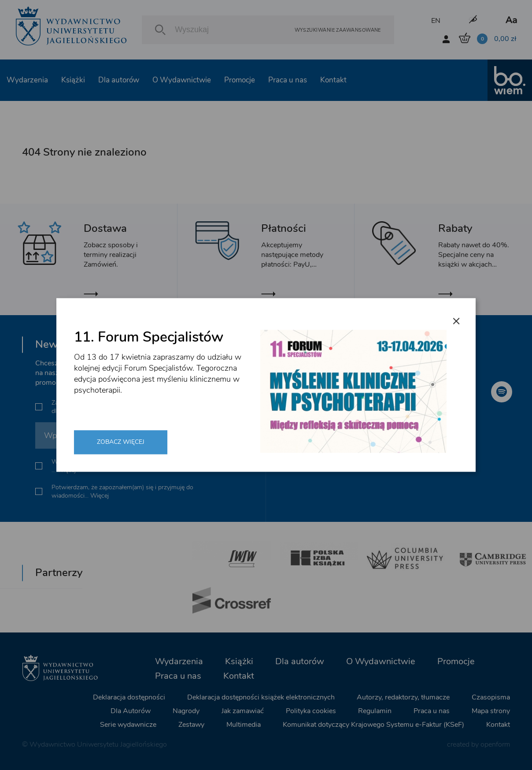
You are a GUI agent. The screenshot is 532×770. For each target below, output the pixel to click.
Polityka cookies (311, 711)
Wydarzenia (27, 80)
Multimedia (244, 725)
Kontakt (333, 80)
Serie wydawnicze (128, 725)
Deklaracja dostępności (129, 697)
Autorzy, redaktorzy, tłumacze (403, 697)
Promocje (240, 80)
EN (436, 21)
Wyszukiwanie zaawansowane (338, 30)
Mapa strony (491, 711)
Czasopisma (491, 697)
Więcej (164, 411)
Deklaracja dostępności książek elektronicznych (261, 697)
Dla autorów (119, 80)
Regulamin (375, 711)
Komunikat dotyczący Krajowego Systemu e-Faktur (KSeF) (373, 725)
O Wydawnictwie (182, 80)
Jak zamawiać (243, 711)
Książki (73, 80)
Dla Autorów (131, 711)
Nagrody (186, 711)
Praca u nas (288, 80)
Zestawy (191, 725)
